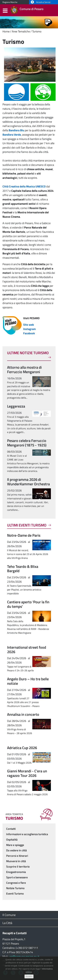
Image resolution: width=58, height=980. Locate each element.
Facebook (29, 333)
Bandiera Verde (12, 135)
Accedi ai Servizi (41, 2)
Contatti (11, 829)
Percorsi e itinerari (17, 856)
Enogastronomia (16, 872)
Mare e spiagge (15, 845)
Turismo (37, 31)
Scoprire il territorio (18, 867)
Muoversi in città (16, 861)
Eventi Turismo (15, 894)
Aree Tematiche (21, 31)
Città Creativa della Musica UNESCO (24, 186)
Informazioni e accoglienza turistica (27, 834)
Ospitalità (12, 840)
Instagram (29, 329)
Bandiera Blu (16, 130)
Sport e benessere (17, 877)
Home (6, 31)
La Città (7, 923)
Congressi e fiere (16, 883)
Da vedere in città (16, 850)
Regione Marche (10, 2)
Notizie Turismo (15, 888)
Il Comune (9, 915)
